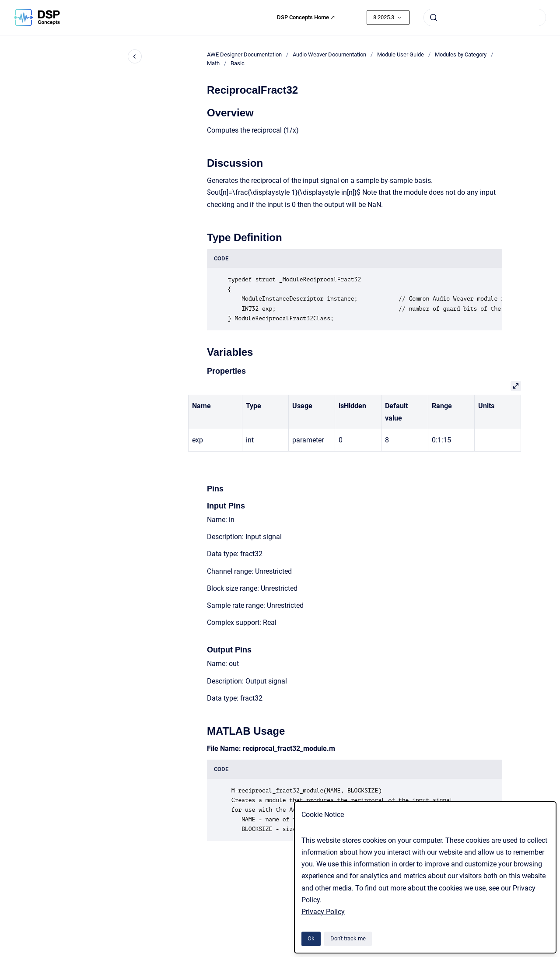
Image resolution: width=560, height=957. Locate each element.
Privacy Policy (323, 912)
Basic (238, 63)
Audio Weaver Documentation (329, 54)
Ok (311, 938)
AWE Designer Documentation (244, 54)
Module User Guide (401, 54)
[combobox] (485, 18)
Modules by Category (461, 54)
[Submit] (434, 18)
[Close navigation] (135, 56)
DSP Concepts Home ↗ (306, 17)
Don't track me (348, 938)
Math (213, 63)
